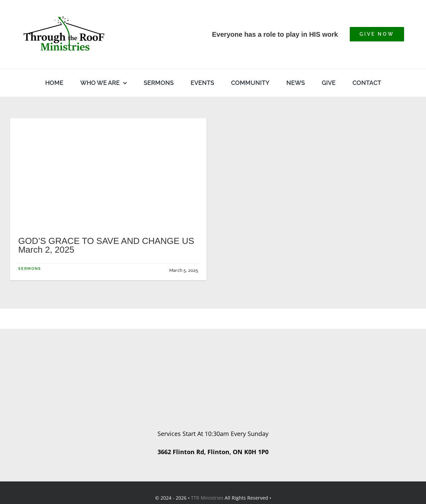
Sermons (30, 269)
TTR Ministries (207, 498)
